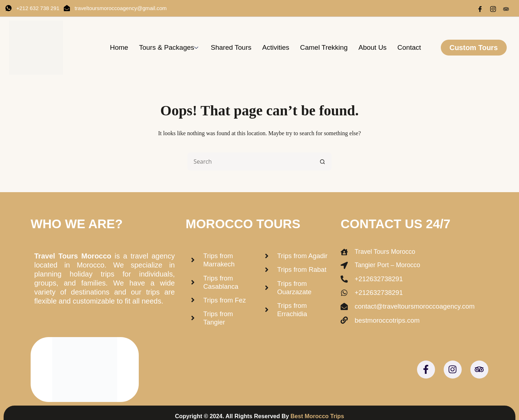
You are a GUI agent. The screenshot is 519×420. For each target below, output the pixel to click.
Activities (276, 47)
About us (372, 47)
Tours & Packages (170, 47)
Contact (409, 47)
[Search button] (323, 162)
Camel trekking (324, 47)
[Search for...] (250, 162)
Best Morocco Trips (317, 409)
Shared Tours (231, 47)
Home (119, 47)
